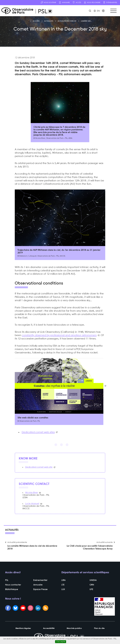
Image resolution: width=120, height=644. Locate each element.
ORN (92, 585)
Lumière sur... (86, 21)
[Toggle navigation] (113, 11)
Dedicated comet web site (39, 467)
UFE (91, 590)
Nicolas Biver (32, 493)
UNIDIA (93, 580)
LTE (63, 585)
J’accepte (61, 642)
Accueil (36, 21)
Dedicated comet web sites (38, 432)
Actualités (49, 21)
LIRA (63, 580)
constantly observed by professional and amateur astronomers (59, 335)
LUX (63, 590)
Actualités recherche (67, 21)
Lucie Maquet (32, 504)
